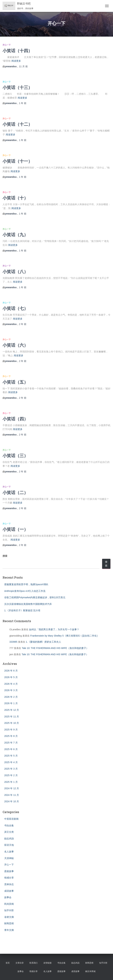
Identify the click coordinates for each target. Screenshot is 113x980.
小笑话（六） (15, 345)
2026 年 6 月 (11, 671)
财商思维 (9, 923)
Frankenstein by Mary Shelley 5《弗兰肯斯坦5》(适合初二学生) (64, 636)
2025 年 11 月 (12, 717)
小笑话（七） (15, 308)
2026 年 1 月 (11, 703)
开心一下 (7, 45)
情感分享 (9, 878)
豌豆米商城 (90, 971)
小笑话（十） (15, 198)
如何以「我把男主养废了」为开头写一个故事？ (54, 629)
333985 (13, 642)
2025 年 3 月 (11, 769)
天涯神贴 (9, 858)
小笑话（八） (15, 272)
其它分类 (9, 832)
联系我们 (34, 963)
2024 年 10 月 (12, 801)
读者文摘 (9, 917)
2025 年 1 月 (11, 782)
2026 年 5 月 (11, 677)
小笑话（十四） (17, 51)
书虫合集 (9, 825)
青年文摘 (9, 930)
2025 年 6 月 (11, 749)
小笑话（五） (15, 382)
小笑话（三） (15, 456)
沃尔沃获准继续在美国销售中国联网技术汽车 (28, 604)
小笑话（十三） (17, 87)
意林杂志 (9, 884)
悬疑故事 (9, 871)
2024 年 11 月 (12, 795)
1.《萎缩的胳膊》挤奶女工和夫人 (44, 642)
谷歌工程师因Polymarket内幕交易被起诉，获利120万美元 (35, 597)
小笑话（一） (15, 529)
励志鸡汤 (9, 839)
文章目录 (20, 963)
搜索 (5, 556)
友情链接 (47, 963)
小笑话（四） (15, 419)
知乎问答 (9, 910)
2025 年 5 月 (11, 756)
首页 (8, 963)
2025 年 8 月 (11, 736)
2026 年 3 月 (11, 690)
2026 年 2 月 (11, 697)
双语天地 (9, 845)
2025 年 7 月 (11, 743)
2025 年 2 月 (11, 775)
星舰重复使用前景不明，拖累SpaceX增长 (26, 584)
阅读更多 (16, 61)
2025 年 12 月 (12, 710)
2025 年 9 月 (11, 730)
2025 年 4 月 (11, 762)
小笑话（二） (15, 492)
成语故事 (9, 891)
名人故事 (9, 852)
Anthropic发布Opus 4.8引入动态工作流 (25, 591)
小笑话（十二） (17, 124)
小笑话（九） (15, 235)
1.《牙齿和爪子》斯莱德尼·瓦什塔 (22, 610)
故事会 (8, 897)
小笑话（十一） (17, 161)
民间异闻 (9, 904)
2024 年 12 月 (12, 788)
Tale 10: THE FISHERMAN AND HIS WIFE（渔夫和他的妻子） (55, 648)
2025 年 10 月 (12, 723)
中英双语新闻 (11, 819)
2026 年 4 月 (11, 684)
